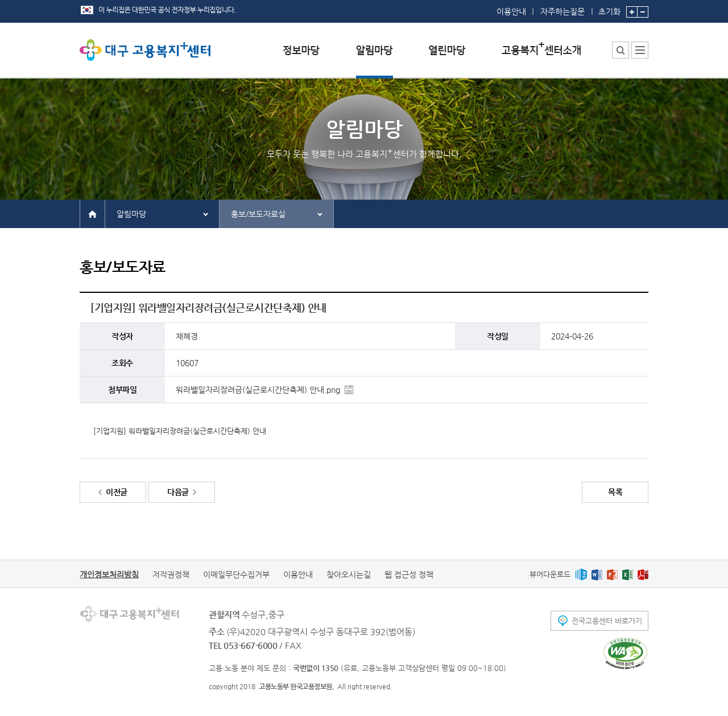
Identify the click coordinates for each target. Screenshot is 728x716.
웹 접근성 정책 (409, 574)
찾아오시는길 (349, 574)
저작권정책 (171, 574)
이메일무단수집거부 (236, 574)
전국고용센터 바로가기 (607, 621)
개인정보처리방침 (109, 574)
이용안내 (511, 11)
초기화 (609, 8)
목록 (615, 492)
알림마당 (131, 214)
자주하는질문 (562, 11)
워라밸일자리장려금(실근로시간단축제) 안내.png (258, 390)
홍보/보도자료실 (258, 214)
